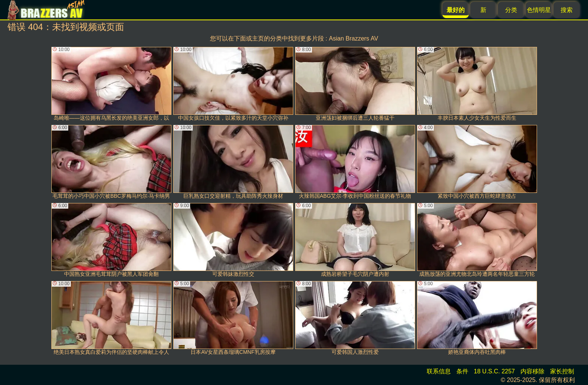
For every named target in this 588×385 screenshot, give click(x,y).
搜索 (567, 10)
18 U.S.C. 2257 (494, 371)
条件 (462, 371)
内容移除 (532, 371)
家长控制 (562, 371)
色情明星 (539, 10)
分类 (511, 10)
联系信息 (439, 371)
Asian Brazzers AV (353, 38)
